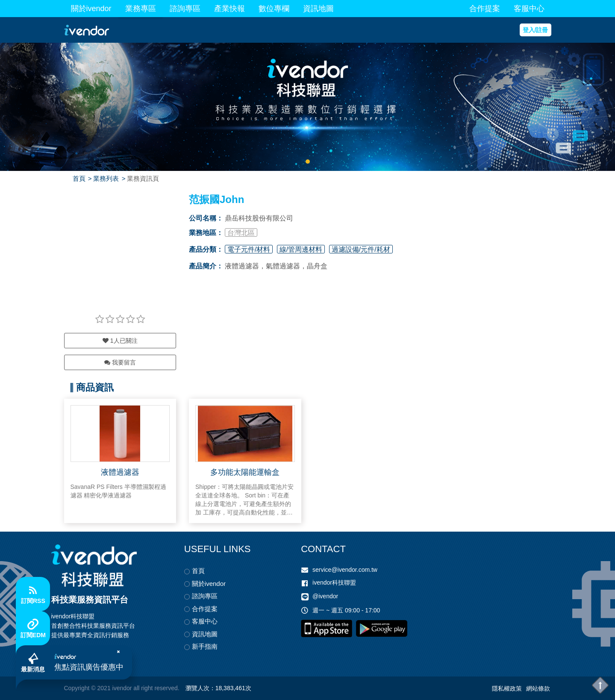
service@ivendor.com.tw (345, 570)
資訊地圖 (318, 9)
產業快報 (230, 9)
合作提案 (485, 9)
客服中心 (529, 9)
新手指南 (205, 646)
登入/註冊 (536, 30)
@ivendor (325, 596)
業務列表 (106, 178)
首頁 (79, 178)
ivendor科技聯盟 (334, 582)
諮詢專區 (185, 9)
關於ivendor (91, 9)
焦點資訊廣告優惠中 (89, 667)
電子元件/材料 (249, 249)
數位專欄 (274, 9)
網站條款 (538, 688)
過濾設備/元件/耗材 (361, 249)
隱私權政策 (507, 688)
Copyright (77, 688)
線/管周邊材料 (301, 249)
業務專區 (141, 9)
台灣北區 (241, 233)
